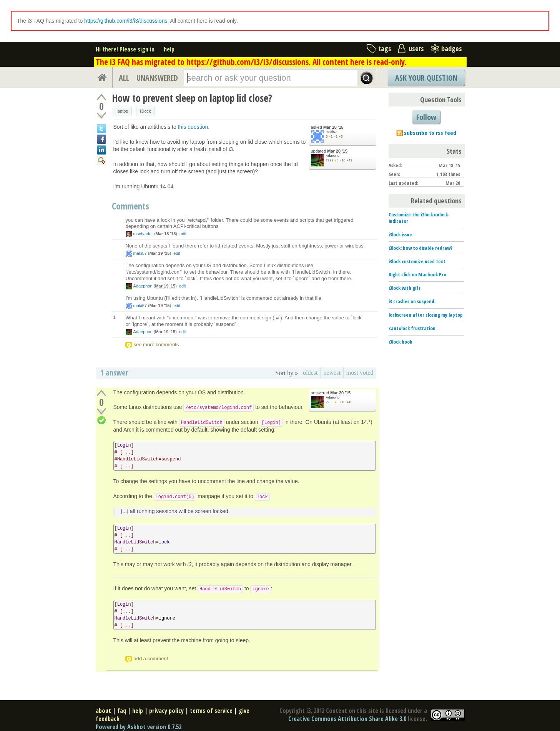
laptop (123, 111)
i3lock (145, 111)
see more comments (156, 345)
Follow (426, 117)
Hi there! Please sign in (125, 49)
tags (385, 48)
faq (122, 711)
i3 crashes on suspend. (412, 301)
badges (452, 48)
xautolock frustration (412, 328)
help (169, 49)
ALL (124, 78)
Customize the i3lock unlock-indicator (419, 218)
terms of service (211, 711)
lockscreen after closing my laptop (426, 315)
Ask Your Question (426, 78)
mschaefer (143, 234)
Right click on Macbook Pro (417, 274)
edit (183, 234)
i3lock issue (400, 234)
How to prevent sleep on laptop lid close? (192, 98)
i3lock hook (400, 342)
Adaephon (334, 156)
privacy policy (166, 711)
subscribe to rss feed (430, 133)
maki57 (332, 132)
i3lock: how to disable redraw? (420, 248)
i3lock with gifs (405, 288)
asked (327, 127)
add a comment (151, 659)
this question (193, 127)
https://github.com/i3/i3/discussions (126, 21)
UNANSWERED (157, 78)
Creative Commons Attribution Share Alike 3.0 (347, 719)
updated (329, 151)
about (103, 711)
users (416, 48)
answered (331, 393)
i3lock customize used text (417, 261)
